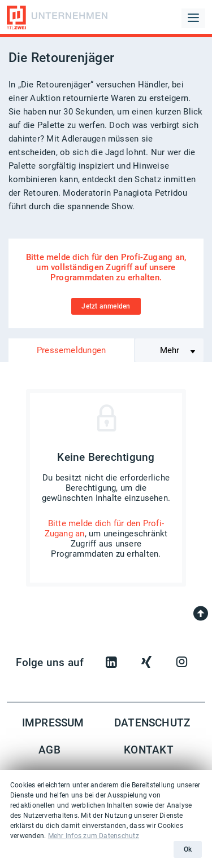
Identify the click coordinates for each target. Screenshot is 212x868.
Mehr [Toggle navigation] (170, 350)
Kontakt (149, 750)
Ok (188, 849)
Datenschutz (152, 723)
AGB (49, 750)
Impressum (53, 723)
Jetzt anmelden (106, 306)
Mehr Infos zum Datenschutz (94, 836)
